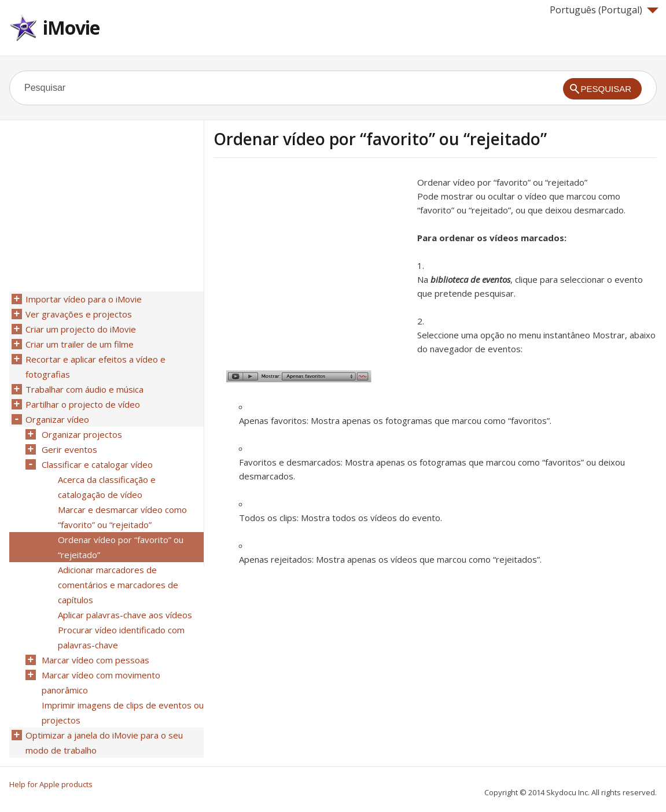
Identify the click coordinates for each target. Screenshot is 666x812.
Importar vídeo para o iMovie (84, 299)
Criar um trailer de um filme (80, 344)
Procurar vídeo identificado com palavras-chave (121, 637)
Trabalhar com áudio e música (84, 389)
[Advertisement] (311, 256)
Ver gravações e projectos (79, 314)
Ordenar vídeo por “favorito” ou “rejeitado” (121, 547)
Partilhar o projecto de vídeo (83, 404)
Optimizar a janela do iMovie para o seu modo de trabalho (104, 743)
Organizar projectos (82, 434)
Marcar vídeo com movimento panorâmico (101, 682)
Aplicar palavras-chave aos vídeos (125, 615)
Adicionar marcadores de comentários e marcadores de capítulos (118, 585)
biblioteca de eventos (470, 279)
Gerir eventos (69, 449)
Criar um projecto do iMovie (81, 329)
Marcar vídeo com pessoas (95, 660)
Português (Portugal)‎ (604, 10)
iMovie (71, 27)
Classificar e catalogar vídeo (97, 464)
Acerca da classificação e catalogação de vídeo (107, 487)
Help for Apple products (51, 784)
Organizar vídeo (57, 419)
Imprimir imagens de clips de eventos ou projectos (123, 713)
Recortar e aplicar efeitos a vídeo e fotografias (95, 367)
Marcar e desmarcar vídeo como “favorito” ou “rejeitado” (122, 517)
